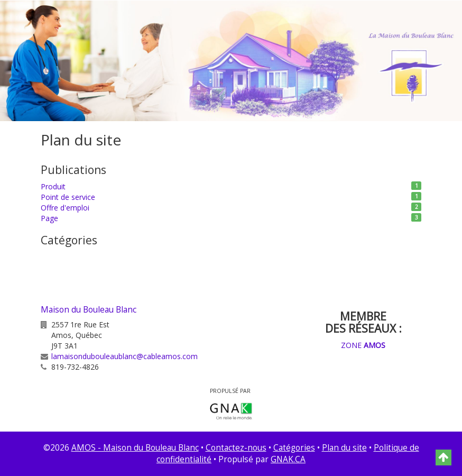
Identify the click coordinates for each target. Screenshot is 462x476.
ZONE (363, 345)
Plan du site (344, 448)
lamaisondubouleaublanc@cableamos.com (124, 356)
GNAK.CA (288, 459)
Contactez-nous (236, 448)
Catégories (294, 448)
